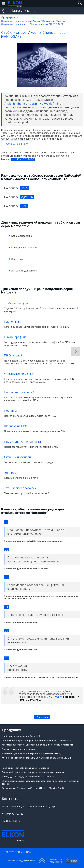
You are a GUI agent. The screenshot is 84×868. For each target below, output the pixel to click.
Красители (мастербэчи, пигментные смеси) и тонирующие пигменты (37, 745)
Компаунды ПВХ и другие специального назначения (28, 777)
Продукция (11, 730)
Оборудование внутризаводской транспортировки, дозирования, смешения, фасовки (41, 782)
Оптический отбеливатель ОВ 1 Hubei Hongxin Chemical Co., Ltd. (34, 788)
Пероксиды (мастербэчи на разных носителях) (26, 768)
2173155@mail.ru (11, 821)
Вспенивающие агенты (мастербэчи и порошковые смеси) (31, 753)
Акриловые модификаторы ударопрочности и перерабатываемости (36, 740)
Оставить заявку (17, 144)
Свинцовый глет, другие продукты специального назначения (33, 772)
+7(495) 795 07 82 (22, 11)
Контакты (11, 799)
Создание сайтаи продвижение (55, 861)
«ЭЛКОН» (55, 697)
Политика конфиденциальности (21, 861)
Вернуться (42, 717)
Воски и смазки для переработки (18, 749)
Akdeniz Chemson (17, 104)
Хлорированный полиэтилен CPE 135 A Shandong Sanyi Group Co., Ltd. (36, 758)
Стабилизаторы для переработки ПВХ (21, 736)
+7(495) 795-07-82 (13, 814)
